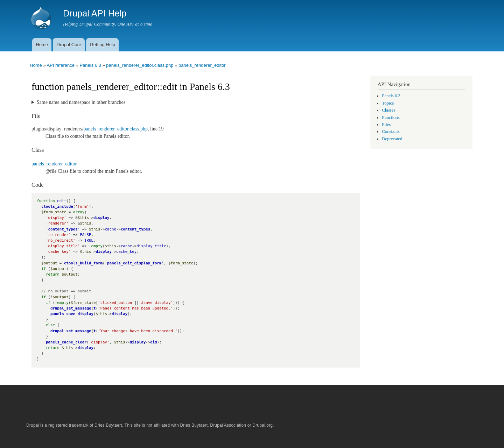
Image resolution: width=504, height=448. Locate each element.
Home (42, 45)
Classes (388, 110)
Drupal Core (69, 45)
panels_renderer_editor (202, 65)
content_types (63, 229)
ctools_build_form (83, 263)
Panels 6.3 (90, 65)
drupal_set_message (71, 308)
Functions (391, 118)
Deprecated (392, 139)
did (153, 342)
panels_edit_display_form (134, 263)
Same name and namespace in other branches (81, 102)
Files (386, 125)
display (101, 218)
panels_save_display (72, 314)
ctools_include (57, 207)
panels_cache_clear (66, 342)
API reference (61, 65)
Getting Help (103, 45)
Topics (388, 103)
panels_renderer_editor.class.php (140, 65)
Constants (391, 131)
